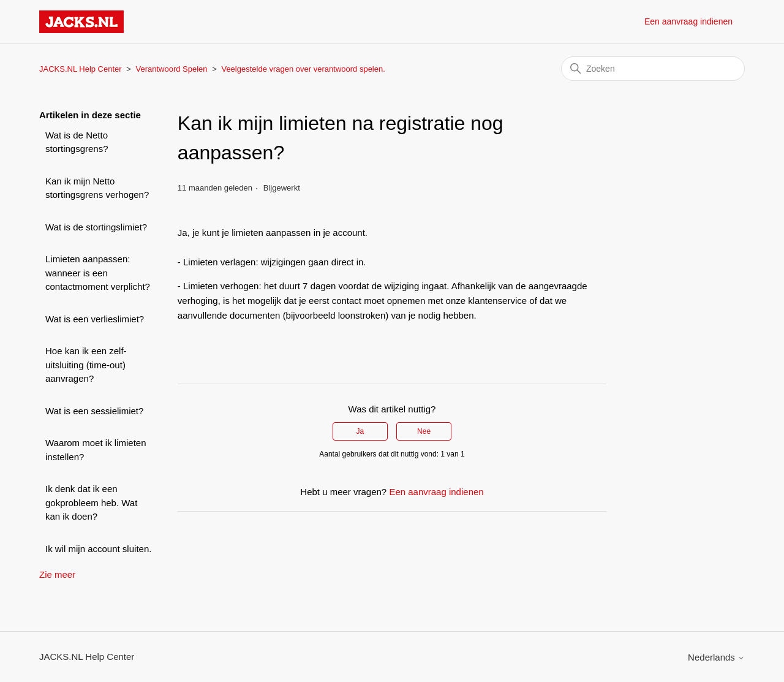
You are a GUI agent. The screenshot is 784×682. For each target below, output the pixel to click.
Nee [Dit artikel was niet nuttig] (424, 431)
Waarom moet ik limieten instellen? (96, 450)
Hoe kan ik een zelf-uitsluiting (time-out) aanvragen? (86, 365)
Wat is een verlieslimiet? (95, 319)
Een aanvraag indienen (688, 21)
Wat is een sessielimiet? (94, 411)
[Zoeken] (653, 69)
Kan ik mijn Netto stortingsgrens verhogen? (97, 188)
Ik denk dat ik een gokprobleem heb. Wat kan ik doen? (91, 502)
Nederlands (716, 657)
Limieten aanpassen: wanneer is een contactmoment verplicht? (98, 273)
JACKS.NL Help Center (81, 69)
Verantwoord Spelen (171, 69)
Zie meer (57, 574)
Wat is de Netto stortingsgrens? (77, 142)
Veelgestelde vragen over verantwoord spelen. (303, 69)
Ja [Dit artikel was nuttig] (360, 431)
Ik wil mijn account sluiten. (98, 549)
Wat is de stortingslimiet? (96, 227)
